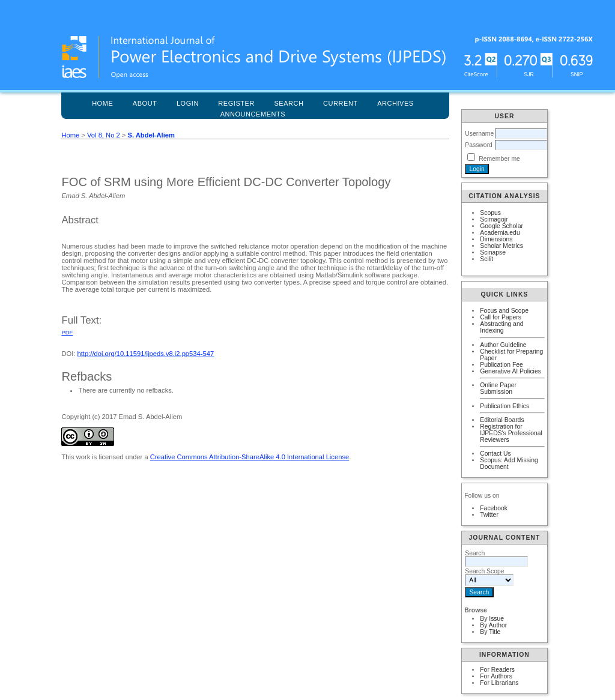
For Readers (497, 670)
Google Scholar (501, 226)
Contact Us (495, 454)
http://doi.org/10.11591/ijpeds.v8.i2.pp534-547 (146, 354)
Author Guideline (503, 345)
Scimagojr (494, 219)
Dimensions (496, 239)
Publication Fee (501, 365)
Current (341, 103)
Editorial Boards (502, 420)
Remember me (499, 159)
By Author (493, 625)
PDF (67, 332)
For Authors (496, 676)
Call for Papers (501, 317)
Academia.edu (500, 233)
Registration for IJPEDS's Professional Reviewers (511, 433)
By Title (490, 632)
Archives (395, 103)
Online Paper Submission (498, 388)
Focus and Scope (504, 311)
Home (102, 103)
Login (188, 103)
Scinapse (493, 252)
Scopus (490, 213)
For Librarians (499, 683)
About (145, 103)
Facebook (494, 508)
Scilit (486, 259)
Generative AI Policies (510, 371)
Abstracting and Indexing (501, 327)
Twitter (489, 515)
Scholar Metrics (501, 246)
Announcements (253, 114)
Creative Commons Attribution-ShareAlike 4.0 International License (250, 457)
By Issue (492, 619)
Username (479, 134)
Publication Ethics (504, 406)
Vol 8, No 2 (104, 135)
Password (479, 145)
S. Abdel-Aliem (151, 135)
